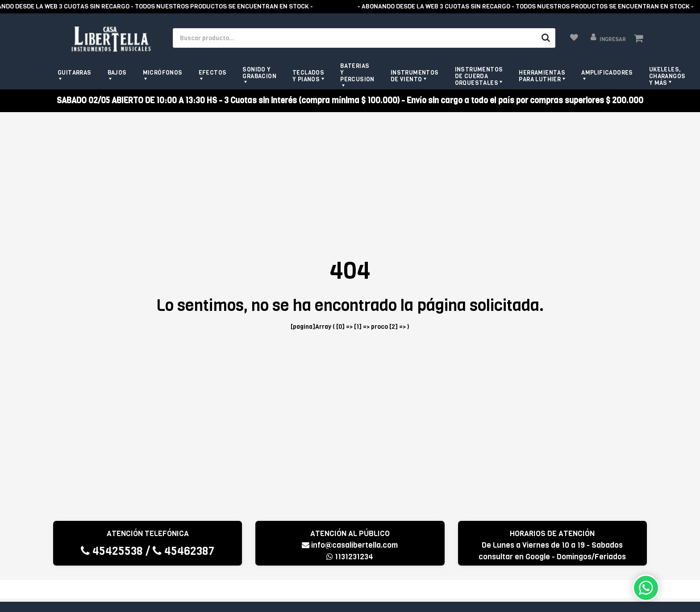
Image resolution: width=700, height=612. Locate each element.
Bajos (117, 73)
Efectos (213, 73)
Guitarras (75, 73)
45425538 (112, 551)
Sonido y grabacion (259, 73)
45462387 (183, 551)
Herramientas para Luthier (542, 76)
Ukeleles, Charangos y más (667, 76)
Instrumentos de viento (415, 76)
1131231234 (350, 557)
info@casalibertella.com (350, 545)
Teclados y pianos (308, 76)
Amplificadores (607, 73)
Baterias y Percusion (357, 73)
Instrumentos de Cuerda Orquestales (479, 76)
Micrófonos (163, 73)
